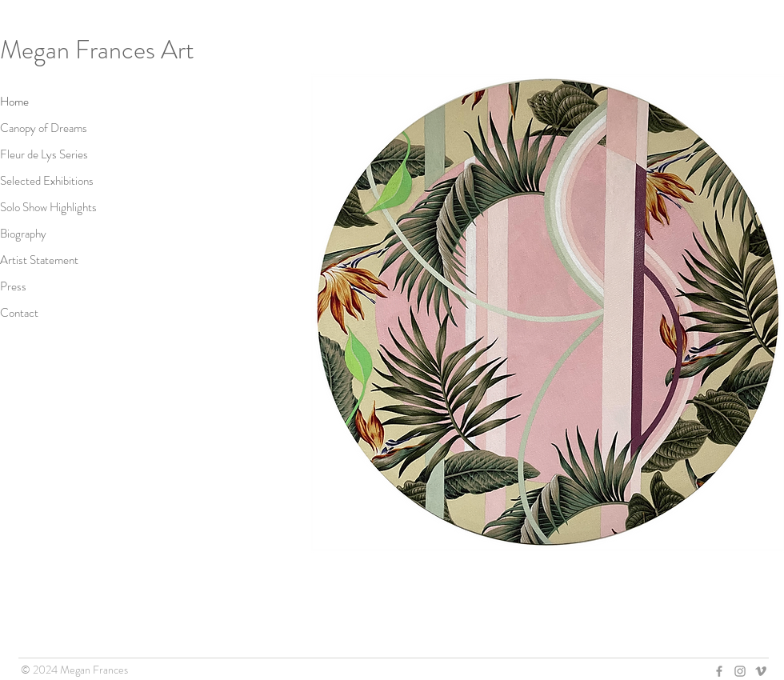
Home (14, 102)
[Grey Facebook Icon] (719, 671)
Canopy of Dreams (44, 128)
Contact (19, 313)
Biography (23, 234)
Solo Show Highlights (48, 207)
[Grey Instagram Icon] (740, 671)
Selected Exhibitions (47, 181)
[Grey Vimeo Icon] (761, 671)
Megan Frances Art (97, 50)
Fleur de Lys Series (44, 154)
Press (13, 286)
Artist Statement (39, 260)
